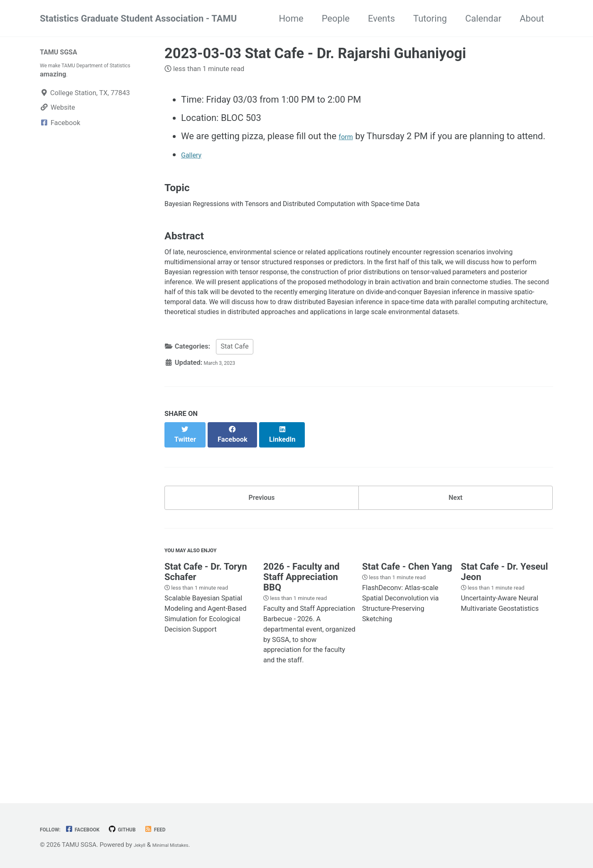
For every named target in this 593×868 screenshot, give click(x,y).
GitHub (143, 829)
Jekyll (142, 845)
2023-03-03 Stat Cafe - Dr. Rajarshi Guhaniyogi (315, 53)
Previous (262, 569)
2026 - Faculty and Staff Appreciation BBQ (301, 659)
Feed (182, 829)
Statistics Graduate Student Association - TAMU (138, 18)
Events (381, 18)
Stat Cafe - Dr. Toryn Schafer (206, 654)
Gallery (195, 154)
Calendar (483, 18)
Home (291, 18)
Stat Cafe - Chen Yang (407, 649)
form (349, 136)
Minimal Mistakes (181, 845)
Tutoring (430, 18)
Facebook (95, 829)
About (532, 18)
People (336, 18)
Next (456, 569)
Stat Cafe (235, 421)
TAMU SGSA (65, 51)
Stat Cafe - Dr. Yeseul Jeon (505, 654)
